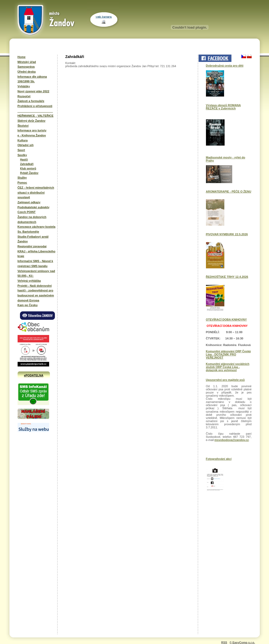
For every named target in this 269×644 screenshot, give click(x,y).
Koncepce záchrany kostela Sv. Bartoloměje (37, 229)
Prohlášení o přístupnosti (35, 106)
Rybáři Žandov (29, 173)
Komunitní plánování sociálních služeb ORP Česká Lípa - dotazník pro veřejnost (228, 367)
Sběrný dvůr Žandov (32, 121)
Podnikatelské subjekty (34, 207)
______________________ (35, 111)
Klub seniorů (28, 169)
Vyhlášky (24, 86)
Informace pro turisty (32, 130)
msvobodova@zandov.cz (232, 440)
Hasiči (24, 160)
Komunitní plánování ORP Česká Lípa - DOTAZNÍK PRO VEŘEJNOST (228, 354)
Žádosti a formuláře (31, 101)
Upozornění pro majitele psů (225, 380)
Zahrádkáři (27, 164)
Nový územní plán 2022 (33, 91)
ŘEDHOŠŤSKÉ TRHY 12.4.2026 (227, 277)
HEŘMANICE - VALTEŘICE (36, 116)
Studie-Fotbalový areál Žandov (33, 239)
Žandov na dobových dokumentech (32, 219)
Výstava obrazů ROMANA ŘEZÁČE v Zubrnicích (223, 107)
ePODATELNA (34, 375)
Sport (21, 150)
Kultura (23, 140)
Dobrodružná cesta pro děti (225, 66)
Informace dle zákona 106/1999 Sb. (32, 79)
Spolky (22, 155)
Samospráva (26, 67)
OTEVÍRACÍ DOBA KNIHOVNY (226, 320)
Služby (22, 178)
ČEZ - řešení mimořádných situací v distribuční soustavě (36, 192)
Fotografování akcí (219, 459)
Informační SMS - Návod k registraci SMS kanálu (35, 264)
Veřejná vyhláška (29, 281)
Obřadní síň (26, 145)
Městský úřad (27, 62)
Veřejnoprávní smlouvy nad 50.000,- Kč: (36, 273)
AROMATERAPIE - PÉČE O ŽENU (229, 191)
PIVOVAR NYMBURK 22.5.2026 (227, 234)
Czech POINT (27, 212)
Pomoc (22, 183)
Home (22, 57)
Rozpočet (24, 96)
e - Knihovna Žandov (32, 135)
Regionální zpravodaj (32, 246)
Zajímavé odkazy (29, 202)
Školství (23, 126)
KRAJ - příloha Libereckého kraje (37, 254)
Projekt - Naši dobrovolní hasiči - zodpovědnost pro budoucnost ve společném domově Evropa (36, 293)
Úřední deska (27, 72)
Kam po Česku (28, 305)
